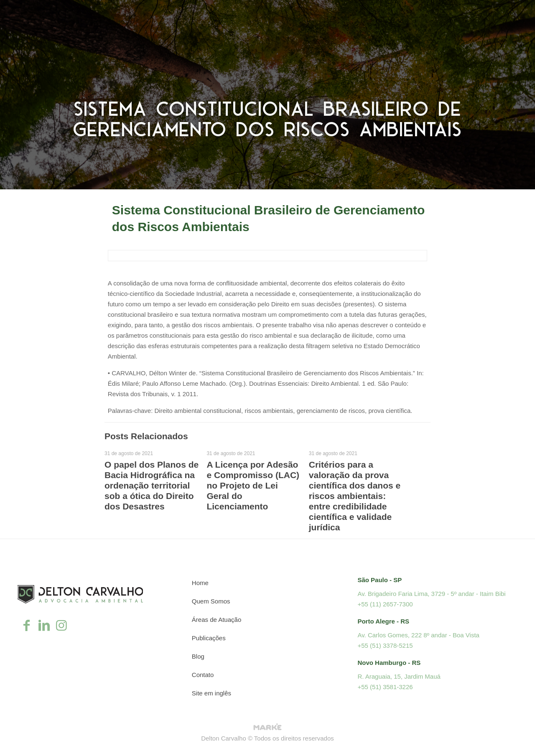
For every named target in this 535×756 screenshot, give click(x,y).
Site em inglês (211, 693)
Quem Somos (211, 601)
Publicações (209, 638)
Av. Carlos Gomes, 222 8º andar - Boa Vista (418, 635)
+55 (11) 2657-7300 (385, 604)
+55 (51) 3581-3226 (385, 687)
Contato (203, 675)
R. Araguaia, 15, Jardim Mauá (399, 676)
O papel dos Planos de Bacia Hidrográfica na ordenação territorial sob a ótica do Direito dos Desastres (152, 485)
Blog (198, 656)
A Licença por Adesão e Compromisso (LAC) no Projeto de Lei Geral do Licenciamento (253, 485)
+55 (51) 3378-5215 (385, 645)
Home (200, 583)
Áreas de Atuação (217, 620)
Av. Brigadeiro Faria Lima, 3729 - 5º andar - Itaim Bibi (431, 594)
